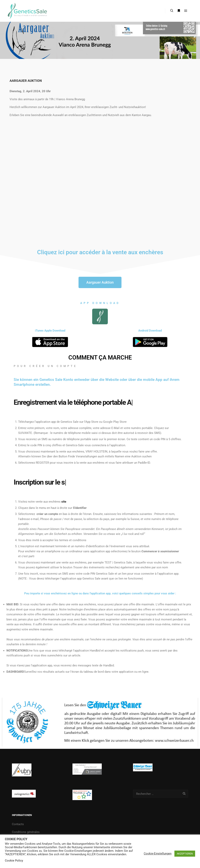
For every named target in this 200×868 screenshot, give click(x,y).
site (64, 502)
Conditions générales (26, 832)
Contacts (18, 824)
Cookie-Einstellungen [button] (158, 854)
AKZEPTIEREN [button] (185, 854)
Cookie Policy (14, 861)
